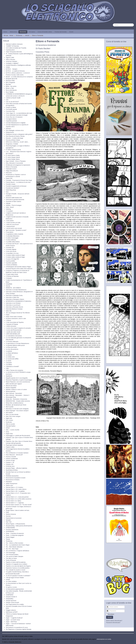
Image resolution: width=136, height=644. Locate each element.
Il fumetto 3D (10, 247)
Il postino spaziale (11, 263)
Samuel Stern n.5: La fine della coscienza (19, 499)
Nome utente (109, 606)
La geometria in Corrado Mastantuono (17, 343)
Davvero (8, 129)
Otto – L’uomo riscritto (13, 430)
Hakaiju (8, 203)
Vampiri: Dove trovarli (12, 602)
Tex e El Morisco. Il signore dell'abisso (17, 551)
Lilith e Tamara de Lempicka (14, 370)
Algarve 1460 (10, 58)
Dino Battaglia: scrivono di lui (15, 130)
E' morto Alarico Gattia (13, 155)
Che (7, 100)
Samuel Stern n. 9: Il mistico (14, 487)
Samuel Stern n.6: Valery (13, 501)
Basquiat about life (12, 79)
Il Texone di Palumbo (12, 276)
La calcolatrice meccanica (14, 336)
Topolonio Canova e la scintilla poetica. (18, 568)
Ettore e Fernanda (11, 167)
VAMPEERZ (10, 595)
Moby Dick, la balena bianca (15, 403)
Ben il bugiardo (10, 82)
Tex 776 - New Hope (12, 549)
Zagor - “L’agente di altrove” (14, 618)
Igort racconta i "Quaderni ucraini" (16, 230)
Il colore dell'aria (11, 240)
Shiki (7, 512)
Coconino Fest (10, 111)
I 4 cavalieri (9, 211)
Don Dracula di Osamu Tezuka (15, 136)
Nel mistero (9, 413)
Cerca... (113, 24)
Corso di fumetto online (45, 32)
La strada (9, 355)
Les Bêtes (9, 365)
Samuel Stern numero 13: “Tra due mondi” (19, 505)
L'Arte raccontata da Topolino (15, 322)
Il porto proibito (10, 261)
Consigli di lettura (11, 119)
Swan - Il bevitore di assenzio (15, 533)
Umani (8, 579)
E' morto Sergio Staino (13, 159)
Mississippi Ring (11, 397)
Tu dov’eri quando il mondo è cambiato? (18, 576)
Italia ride (9, 311)
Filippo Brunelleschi (12, 171)
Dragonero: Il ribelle (12, 144)
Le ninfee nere (10, 357)
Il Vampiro (9, 278)
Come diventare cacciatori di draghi (17, 115)
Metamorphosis (11, 391)
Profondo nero (10, 466)
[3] (75, 227)
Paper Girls (9, 434)
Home (5, 32)
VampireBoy (10, 599)
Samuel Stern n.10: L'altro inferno (16, 489)
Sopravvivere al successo (14, 518)
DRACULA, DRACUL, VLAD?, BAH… (17, 142)
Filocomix (9, 173)
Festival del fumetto (61, 32)
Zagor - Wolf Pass (11, 622)
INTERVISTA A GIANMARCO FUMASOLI (19, 301)
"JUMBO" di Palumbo (12, 46)
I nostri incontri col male (13, 223)
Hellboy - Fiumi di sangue (14, 205)
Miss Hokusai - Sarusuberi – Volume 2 (18, 395)
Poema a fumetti (11, 457)
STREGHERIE (10, 528)
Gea (7, 192)
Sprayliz (8, 520)
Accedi (110, 617)
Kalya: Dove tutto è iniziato (14, 317)
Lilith (7, 368)
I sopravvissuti (10, 226)
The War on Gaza (11, 558)
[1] (65, 55)
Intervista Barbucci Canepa (14, 309)
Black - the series (11, 86)
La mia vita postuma (12, 349)
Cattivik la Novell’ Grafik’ (13, 98)
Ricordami (111, 614)
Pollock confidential (12, 459)
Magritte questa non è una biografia (17, 378)
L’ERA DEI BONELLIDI (13, 334)
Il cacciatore (10, 232)
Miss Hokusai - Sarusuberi (14, 393)
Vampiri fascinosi (11, 601)
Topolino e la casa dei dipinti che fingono (18, 566)
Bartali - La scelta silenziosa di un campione (19, 77)
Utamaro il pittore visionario (14, 44)
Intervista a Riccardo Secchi (14, 307)
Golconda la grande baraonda (15, 200)
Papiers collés (10, 447)
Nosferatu (9, 422)
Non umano (9, 420)
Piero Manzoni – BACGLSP (14, 455)
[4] (67, 323)
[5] (85, 333)
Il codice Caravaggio (12, 238)
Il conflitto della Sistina (13, 242)
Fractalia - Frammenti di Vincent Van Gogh (19, 180)
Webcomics (13, 32)
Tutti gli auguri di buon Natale (15, 578)
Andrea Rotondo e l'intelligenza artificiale (18, 65)
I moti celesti (10, 221)
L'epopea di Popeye (12, 324)
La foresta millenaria (12, 342)
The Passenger (11, 553)
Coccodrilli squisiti (11, 109)
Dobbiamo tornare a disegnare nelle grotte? (19, 134)
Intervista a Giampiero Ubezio (15, 299)
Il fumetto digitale (11, 249)
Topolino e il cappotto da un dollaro (17, 564)
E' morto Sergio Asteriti (13, 157)
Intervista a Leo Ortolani (13, 303)
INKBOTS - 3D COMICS (13, 288)
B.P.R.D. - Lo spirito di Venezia (15, 71)
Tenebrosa (9, 541)
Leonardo (9, 363)
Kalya (8, 315)
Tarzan (8, 539)
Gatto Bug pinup (11, 190)
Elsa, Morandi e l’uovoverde (14, 163)
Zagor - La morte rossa (13, 620)
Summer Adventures (12, 530)
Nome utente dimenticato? (114, 621)
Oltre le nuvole (10, 424)
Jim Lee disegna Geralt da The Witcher (18, 313)
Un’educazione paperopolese (15, 589)
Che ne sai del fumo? (12, 102)
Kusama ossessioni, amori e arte (16, 318)
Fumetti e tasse (11, 184)
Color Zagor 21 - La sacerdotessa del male (19, 113)
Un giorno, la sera (11, 587)
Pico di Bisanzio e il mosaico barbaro (17, 453)
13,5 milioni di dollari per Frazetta (16, 48)
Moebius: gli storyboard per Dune (16, 405)
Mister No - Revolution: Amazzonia (16, 399)
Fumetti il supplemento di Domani (16, 186)
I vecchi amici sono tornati (14, 228)
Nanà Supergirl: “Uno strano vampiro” (17, 411)
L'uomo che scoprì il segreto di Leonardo (18, 328)
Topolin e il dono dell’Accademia (16, 562)
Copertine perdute (11, 121)
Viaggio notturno (11, 610)
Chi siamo (32, 32)
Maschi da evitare (11, 386)
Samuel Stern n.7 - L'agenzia (15, 503)
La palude (9, 351)
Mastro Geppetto (11, 388)
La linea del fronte (11, 347)
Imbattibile (9, 284)
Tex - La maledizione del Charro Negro (18, 545)
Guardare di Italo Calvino (13, 201)
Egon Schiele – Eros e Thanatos (16, 161)
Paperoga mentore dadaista (14, 445)
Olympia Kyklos (11, 426)
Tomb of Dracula (11, 560)
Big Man (8, 84)
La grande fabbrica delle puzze (15, 345)
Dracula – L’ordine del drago (15, 138)
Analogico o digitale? (12, 63)
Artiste (8, 67)
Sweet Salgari (10, 537)
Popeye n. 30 (10, 462)
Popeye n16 (10, 464)
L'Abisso (8, 320)
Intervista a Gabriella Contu (14, 295)
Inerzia (8, 286)
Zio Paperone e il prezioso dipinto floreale (19, 629)
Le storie (8, 361)
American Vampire (11, 61)
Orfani (8, 428)
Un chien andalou (11, 581)
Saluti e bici (9, 485)
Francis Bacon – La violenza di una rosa (18, 182)
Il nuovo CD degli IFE (12, 259)
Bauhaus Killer (10, 81)
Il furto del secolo (11, 251)
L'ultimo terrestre (11, 326)
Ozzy (7, 432)
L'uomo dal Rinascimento (14, 330)
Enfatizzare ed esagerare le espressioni (18, 165)
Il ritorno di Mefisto (11, 265)
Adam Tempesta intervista (14, 52)
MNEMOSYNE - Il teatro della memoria (18, 401)
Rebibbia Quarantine (12, 476)
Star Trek (9, 522)
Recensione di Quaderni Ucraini (16, 478)
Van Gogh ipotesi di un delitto (15, 604)
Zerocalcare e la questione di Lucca (17, 627)
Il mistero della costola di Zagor (15, 255)
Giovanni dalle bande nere (14, 198)
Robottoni (9, 482)
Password (109, 610)
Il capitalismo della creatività (14, 234)
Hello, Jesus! (10, 207)
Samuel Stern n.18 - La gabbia (15, 491)
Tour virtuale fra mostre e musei (16, 570)
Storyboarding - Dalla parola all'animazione (19, 526)
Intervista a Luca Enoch (13, 305)
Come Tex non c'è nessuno (14, 117)
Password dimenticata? (113, 623)
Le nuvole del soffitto (12, 359)
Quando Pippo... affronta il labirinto (16, 468)
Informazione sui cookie (104, 639)
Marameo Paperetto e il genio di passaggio (19, 380)
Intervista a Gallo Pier (12, 297)
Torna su (131, 642)
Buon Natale (10, 92)
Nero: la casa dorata (12, 414)
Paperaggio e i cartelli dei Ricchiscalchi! (18, 436)
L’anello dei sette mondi (13, 332)
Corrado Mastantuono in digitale (16, 123)
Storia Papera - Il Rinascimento (15, 524)
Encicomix (23, 32)
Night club (9, 418)
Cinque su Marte (11, 107)
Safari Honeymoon (12, 484)
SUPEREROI (10, 531)
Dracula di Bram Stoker (13, 140)
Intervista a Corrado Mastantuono (16, 290)
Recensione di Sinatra (13, 480)
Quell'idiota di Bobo (12, 470)
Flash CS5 (9, 178)
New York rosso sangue (13, 416)
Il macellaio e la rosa (12, 253)
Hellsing (8, 209)
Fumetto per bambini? (13, 188)
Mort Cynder (10, 407)
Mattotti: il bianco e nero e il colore (16, 389)
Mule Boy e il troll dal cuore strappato (17, 409)
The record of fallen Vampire (15, 556)
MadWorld (9, 376)
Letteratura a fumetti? (12, 366)
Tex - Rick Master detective (14, 547)
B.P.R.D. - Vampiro (12, 69)
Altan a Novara (10, 59)
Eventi (71, 32)
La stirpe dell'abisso (12, 353)
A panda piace (10, 50)
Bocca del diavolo (11, 90)
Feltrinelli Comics (11, 169)
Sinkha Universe (11, 514)
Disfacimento (10, 132)
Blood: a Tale (10, 88)
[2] (99, 74)
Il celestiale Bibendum (13, 236)
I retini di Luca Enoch (12, 224)
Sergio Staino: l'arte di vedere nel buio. (18, 510)
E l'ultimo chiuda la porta (13, 150)
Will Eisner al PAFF (12, 612)
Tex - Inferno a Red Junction (15, 543)
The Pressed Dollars (12, 555)
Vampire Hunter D (11, 597)
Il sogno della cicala (12, 274)
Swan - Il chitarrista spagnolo (15, 535)
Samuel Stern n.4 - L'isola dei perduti (17, 497)
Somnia (8, 516)
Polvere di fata (10, 460)
